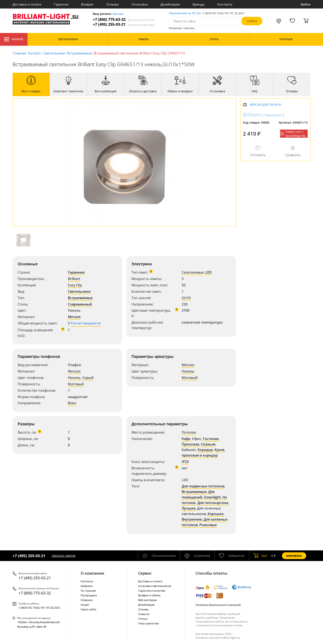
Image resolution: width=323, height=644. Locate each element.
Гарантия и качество (152, 591)
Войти (306, 4)
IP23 (185, 462)
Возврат (87, 4)
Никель (74, 378)
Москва (118, 14)
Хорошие (215, 514)
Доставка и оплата (27, 4)
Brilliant (74, 279)
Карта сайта (88, 609)
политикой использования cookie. (220, 625)
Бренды (199, 4)
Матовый (76, 384)
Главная (19, 53)
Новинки (87, 600)
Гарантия (61, 4)
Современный (80, 304)
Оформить (294, 556)
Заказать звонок (64, 556)
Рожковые (208, 525)
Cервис (145, 573)
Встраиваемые (79, 53)
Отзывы (113, 4)
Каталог (14, 39)
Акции (85, 605)
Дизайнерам (170, 4)
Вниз (72, 403)
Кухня (219, 450)
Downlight (212, 497)
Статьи (143, 619)
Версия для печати (266, 105)
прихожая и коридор (200, 455)
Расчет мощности (86, 323)
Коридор (205, 450)
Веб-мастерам (147, 600)
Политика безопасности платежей (218, 605)
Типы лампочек (149, 623)
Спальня (208, 444)
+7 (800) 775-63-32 (124, 19)
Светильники (54, 53)
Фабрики (87, 586)
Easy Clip (75, 285)
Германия (76, 272)
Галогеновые (193, 272)
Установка (140, 4)
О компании (92, 573)
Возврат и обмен (149, 595)
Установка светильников (154, 586)
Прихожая (190, 444)
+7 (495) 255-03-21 (124, 24)
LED (209, 272)
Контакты (225, 4)
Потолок (189, 432)
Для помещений (198, 494)
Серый (88, 378)
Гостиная (211, 439)
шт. (261, 556)
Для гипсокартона (213, 503)
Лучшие (189, 508)
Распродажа (89, 595)
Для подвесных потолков (203, 486)
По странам (88, 591)
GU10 (186, 298)
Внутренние (192, 519)
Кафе (186, 439)
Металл (74, 317)
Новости (144, 614)
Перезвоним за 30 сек (185, 13)
